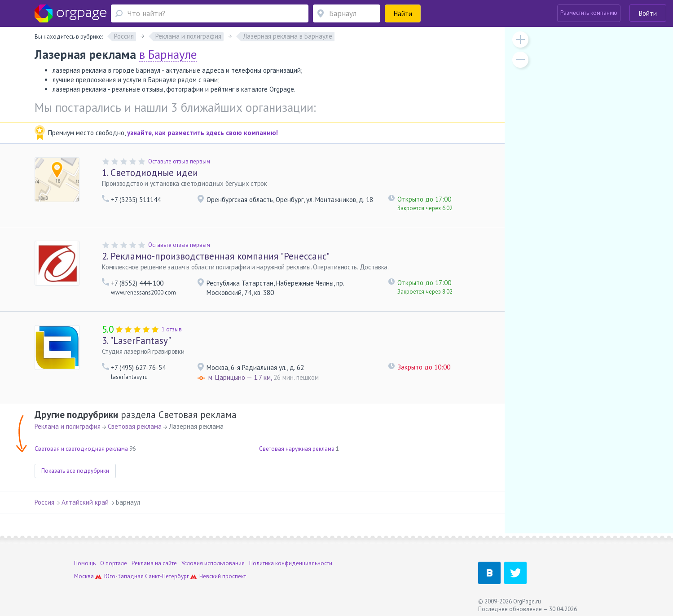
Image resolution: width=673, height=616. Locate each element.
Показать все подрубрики (75, 471)
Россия (44, 502)
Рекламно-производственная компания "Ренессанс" (216, 256)
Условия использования (213, 563)
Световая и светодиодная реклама (81, 449)
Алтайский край (85, 502)
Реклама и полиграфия (68, 426)
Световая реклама (135, 426)
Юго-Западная (124, 576)
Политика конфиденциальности (291, 563)
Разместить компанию (589, 13)
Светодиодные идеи (150, 173)
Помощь (85, 563)
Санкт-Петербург (167, 576)
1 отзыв (172, 329)
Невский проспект (223, 576)
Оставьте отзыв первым (179, 161)
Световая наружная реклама (297, 449)
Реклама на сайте (154, 563)
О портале (114, 563)
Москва (84, 576)
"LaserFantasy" (136, 341)
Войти (648, 13)
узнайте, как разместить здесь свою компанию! (202, 133)
